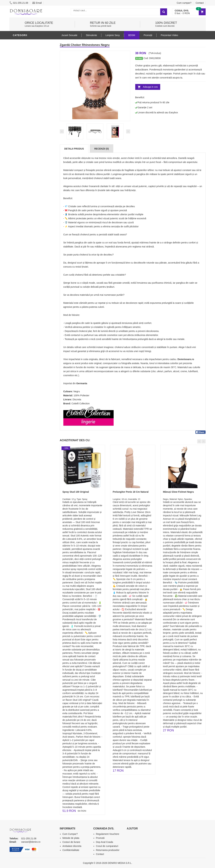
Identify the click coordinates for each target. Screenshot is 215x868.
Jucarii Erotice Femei (28, 123)
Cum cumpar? (184, 3)
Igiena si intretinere (27, 103)
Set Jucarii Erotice (27, 138)
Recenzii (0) (102, 149)
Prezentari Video (25, 163)
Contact (200, 3)
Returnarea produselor (108, 850)
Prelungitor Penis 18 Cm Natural (131, 492)
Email (37, 3)
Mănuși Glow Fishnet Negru (178, 492)
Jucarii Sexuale (69, 35)
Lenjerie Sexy (23, 108)
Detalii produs (74, 149)
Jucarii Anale (23, 118)
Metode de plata (71, 838)
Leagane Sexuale (25, 148)
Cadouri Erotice (25, 133)
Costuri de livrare (71, 842)
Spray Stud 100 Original (76, 492)
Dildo (17, 113)
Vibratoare (21, 93)
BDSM (17, 42)
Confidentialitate (71, 850)
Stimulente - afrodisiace (30, 83)
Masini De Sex (22, 143)
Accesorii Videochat (27, 153)
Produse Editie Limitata (29, 168)
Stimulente (91, 35)
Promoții (148, 35)
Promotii (20, 158)
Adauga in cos (150, 87)
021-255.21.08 (19, 3)
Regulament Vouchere (108, 834)
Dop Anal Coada (105, 842)
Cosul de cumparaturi (107, 846)
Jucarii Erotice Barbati (29, 88)
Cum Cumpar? (70, 834)
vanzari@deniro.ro (31, 842)
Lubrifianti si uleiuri (28, 98)
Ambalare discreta (72, 846)
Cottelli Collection (81, 403)
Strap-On (20, 128)
